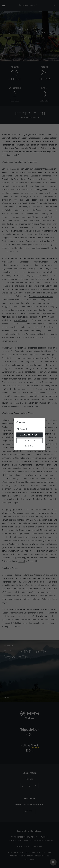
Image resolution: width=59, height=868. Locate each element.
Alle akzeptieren (29, 435)
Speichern (30, 441)
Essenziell (23, 429)
